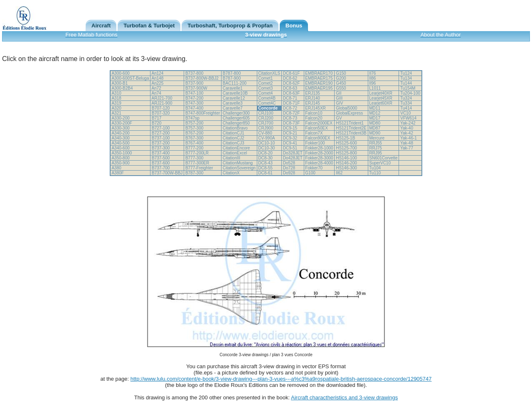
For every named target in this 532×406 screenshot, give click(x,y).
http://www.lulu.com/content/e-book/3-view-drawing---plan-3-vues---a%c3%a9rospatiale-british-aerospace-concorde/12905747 (281, 379)
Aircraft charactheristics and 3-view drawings (344, 397)
